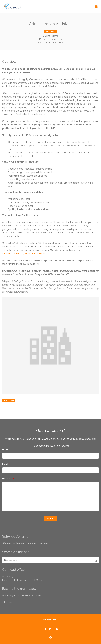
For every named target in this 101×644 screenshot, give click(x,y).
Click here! (8, 602)
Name (6, 449)
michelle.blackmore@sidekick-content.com (25, 254)
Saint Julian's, (52, 36)
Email (6, 464)
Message (8, 479)
